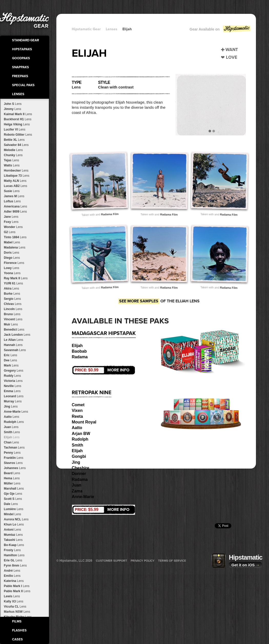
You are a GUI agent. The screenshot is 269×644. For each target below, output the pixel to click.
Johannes (15, 468)
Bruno (12, 314)
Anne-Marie (16, 412)
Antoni (12, 530)
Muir (11, 324)
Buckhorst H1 (18, 119)
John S (13, 104)
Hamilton (14, 555)
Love (232, 57)
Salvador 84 (16, 145)
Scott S (13, 499)
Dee (10, 360)
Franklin (14, 458)
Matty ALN (15, 181)
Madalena (15, 247)
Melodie (13, 150)
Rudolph (14, 422)
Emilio (12, 576)
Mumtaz (13, 535)
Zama (77, 491)
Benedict (14, 330)
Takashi (13, 540)
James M (14, 196)
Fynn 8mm (15, 566)
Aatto (12, 417)
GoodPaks (21, 58)
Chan (11, 442)
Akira (11, 289)
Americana (15, 206)
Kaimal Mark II (18, 114)
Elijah (12, 437)
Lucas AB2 (15, 186)
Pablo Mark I (17, 586)
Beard (12, 473)
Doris (12, 253)
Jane (11, 217)
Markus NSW (17, 612)
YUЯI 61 (13, 283)
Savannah (15, 350)
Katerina (14, 581)
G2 (10, 232)
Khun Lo (14, 524)
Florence (14, 263)
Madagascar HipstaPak (104, 333)
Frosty (12, 550)
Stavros (13, 463)
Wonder (13, 227)
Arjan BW (81, 434)
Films (17, 621)
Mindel (12, 514)
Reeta (77, 416)
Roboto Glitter (18, 135)
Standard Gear (25, 40)
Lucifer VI (15, 130)
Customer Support (111, 561)
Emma (12, 391)
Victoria (13, 381)
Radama (80, 357)
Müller (12, 483)
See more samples (139, 301)
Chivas (13, 304)
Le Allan (14, 340)
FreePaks (20, 76)
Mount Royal (84, 422)
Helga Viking (17, 124)
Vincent (13, 319)
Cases (17, 639)
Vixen (77, 410)
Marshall (14, 489)
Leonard (14, 396)
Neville (13, 386)
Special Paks (23, 85)
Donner (79, 474)
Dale (11, 504)
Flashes (19, 630)
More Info (102, 370)
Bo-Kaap (14, 545)
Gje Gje (13, 494)
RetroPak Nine (92, 393)
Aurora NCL (16, 519)
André (12, 571)
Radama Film (110, 214)
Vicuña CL (15, 607)
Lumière (14, 509)
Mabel (12, 242)
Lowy (12, 268)
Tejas (11, 160)
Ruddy (12, 376)
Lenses (18, 94)
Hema (12, 478)
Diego (12, 258)
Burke (12, 294)
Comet (78, 405)
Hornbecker (16, 171)
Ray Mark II (16, 278)
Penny (12, 453)
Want (232, 50)
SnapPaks (20, 67)
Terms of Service (172, 561)
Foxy (11, 222)
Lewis (12, 596)
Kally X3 (14, 601)
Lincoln (13, 309)
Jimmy (12, 109)
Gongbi (79, 456)
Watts (12, 165)
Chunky (13, 155)
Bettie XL (14, 140)
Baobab (79, 351)
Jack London (17, 335)
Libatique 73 (17, 176)
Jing (11, 407)
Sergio (12, 299)
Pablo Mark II (17, 591)
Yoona (12, 273)
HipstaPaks (22, 49)
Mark (11, 365)
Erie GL (13, 560)
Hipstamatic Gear (86, 29)
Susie (12, 191)
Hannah (13, 345)
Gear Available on (220, 30)
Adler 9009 (15, 212)
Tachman (14, 448)
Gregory (14, 371)
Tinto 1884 (15, 237)
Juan (11, 427)
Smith (12, 432)
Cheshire (80, 468)
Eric (11, 355)
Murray (13, 401)
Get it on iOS (245, 565)
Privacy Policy (143, 561)
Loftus (12, 201)
